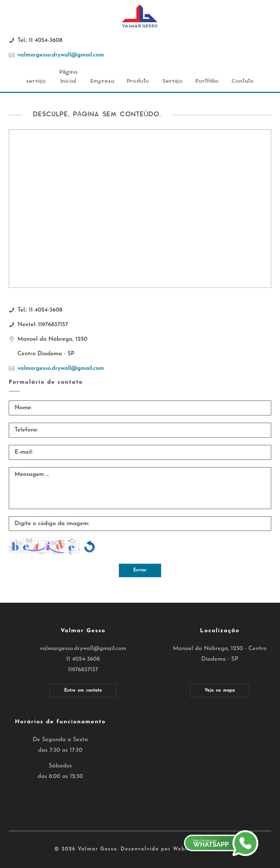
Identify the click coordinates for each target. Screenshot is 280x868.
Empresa (102, 81)
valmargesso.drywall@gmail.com (61, 55)
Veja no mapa (220, 691)
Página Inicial (68, 77)
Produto (138, 81)
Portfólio (207, 81)
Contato (243, 81)
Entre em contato (83, 691)
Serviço (172, 81)
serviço (36, 81)
